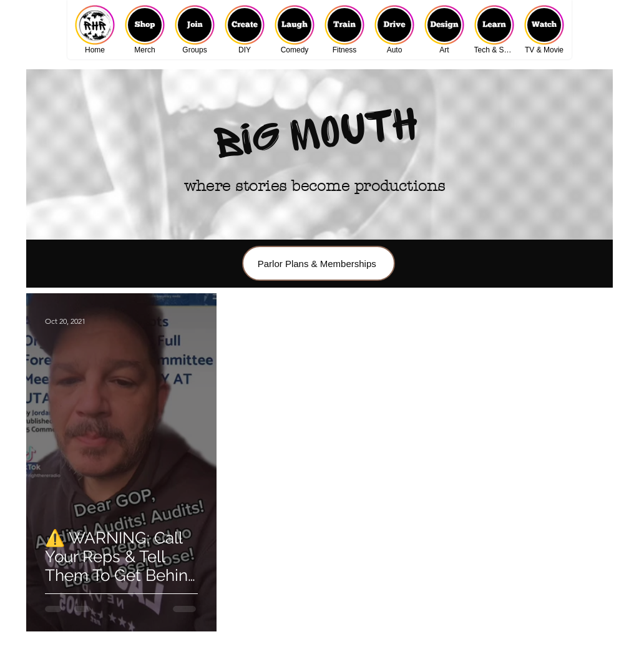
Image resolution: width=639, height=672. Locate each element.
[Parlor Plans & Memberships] (319, 263)
